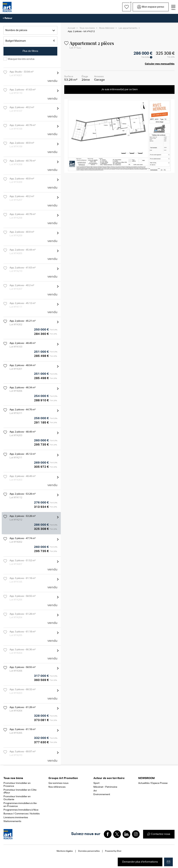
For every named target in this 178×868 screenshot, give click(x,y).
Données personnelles (89, 851)
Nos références (57, 787)
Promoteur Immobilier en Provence (17, 785)
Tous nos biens (87, 28)
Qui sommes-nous (58, 783)
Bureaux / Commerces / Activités (22, 814)
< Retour (7, 18)
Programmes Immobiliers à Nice (21, 810)
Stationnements (12, 821)
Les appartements (128, 28)
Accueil (71, 28)
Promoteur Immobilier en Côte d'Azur (20, 791)
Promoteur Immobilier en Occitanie (17, 798)
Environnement (102, 794)
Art (95, 791)
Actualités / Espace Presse (153, 783)
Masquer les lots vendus (21, 59)
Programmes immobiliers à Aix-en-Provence (20, 805)
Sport (96, 783)
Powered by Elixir (113, 851)
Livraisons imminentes (16, 818)
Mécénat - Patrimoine (105, 787)
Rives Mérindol (107, 28)
